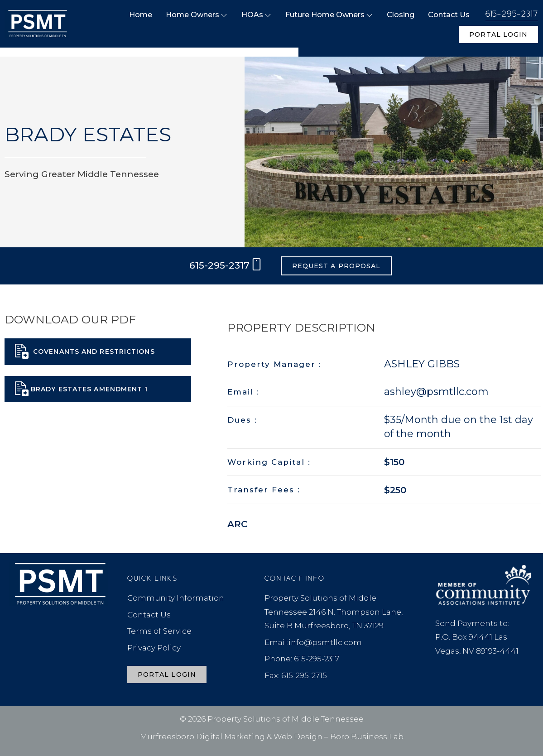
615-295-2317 (512, 14)
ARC (237, 524)
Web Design (298, 737)
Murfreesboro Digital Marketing (202, 737)
